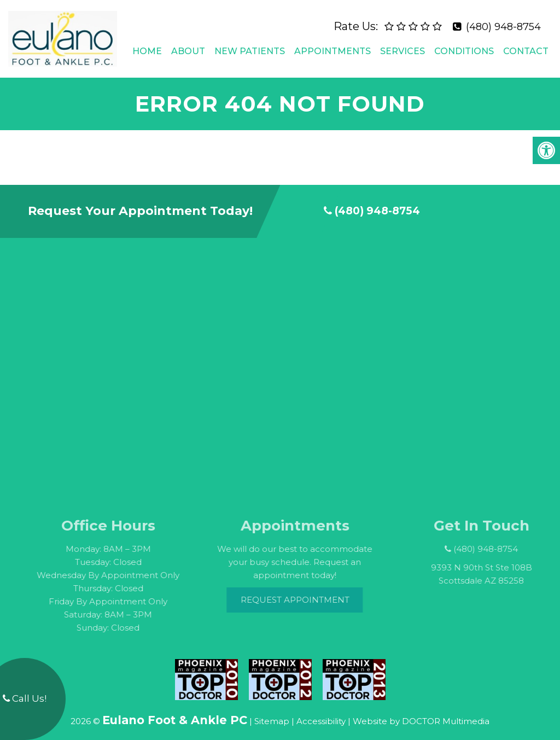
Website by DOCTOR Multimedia (421, 712)
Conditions (464, 46)
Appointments (332, 46)
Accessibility (321, 712)
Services (402, 46)
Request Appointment (309, 590)
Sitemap (272, 712)
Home (147, 46)
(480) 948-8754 (503, 22)
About (188, 46)
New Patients (250, 46)
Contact (526, 46)
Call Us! (25, 698)
